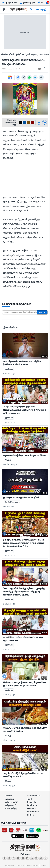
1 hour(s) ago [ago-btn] (9, 507)
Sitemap (43, 866)
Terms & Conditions (32, 866)
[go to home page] (18, 10)
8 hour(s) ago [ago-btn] (9, 374)
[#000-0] (21, 122)
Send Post (42, 312)
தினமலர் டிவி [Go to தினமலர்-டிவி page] (27, 3)
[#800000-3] (33, 122)
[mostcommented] (25, 346)
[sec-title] (25, 304)
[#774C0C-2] (29, 122)
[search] (31, 10)
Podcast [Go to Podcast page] (43, 3)
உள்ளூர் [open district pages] (41, 10)
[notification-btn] (47, 3)
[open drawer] (4, 10)
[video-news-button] (4, 355)
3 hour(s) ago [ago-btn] (9, 740)
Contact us (21, 866)
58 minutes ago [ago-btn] (10, 464)
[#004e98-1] (25, 122)
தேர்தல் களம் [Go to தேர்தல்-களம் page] (9, 3)
